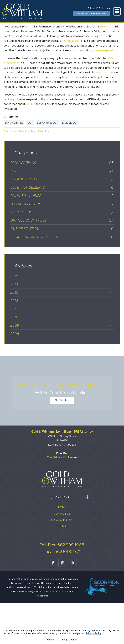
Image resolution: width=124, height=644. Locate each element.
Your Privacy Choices (62, 498)
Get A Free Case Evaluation (87, 14)
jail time (30, 104)
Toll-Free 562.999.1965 (62, 586)
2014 (14, 284)
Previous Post (28, 131)
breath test (102, 72)
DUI (30, 123)
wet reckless (71, 41)
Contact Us (62, 555)
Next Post (44, 131)
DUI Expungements (62, 187)
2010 (14, 317)
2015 (14, 276)
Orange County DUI (62, 220)
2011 (14, 309)
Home (62, 548)
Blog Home (10, 131)
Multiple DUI (70, 123)
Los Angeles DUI (47, 123)
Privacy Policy (62, 561)
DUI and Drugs (62, 179)
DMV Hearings (14, 123)
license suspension (104, 50)
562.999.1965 (95, 8)
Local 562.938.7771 (62, 593)
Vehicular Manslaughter (62, 237)
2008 (15, 334)
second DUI (107, 27)
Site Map (62, 567)
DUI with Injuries (62, 196)
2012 (14, 301)
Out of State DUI (62, 229)
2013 (14, 292)
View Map (62, 494)
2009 (15, 325)
